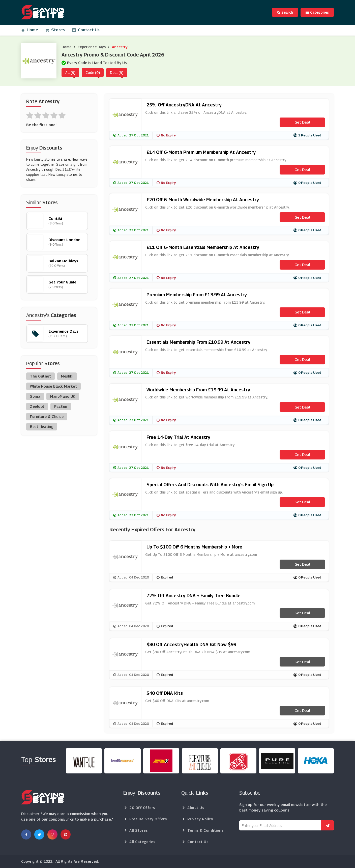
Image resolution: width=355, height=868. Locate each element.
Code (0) (93, 73)
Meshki (67, 376)
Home (30, 30)
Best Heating (42, 427)
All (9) (70, 73)
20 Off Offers (142, 808)
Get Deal (302, 122)
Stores (55, 30)
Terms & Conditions (205, 830)
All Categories (142, 842)
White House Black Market (53, 386)
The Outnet (40, 376)
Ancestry (120, 47)
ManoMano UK (63, 396)
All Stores (138, 830)
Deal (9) (117, 73)
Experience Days (92, 47)
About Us (196, 808)
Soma (35, 396)
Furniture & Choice (47, 416)
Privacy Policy (200, 819)
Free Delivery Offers (148, 819)
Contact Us (86, 30)
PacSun (61, 406)
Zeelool (37, 406)
